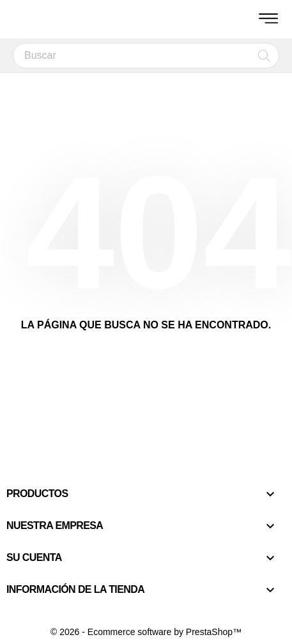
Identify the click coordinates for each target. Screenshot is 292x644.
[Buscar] (146, 56)
